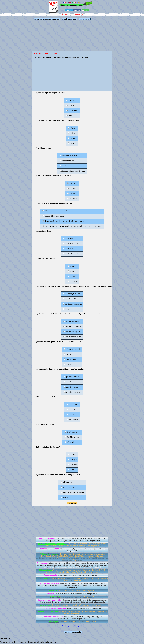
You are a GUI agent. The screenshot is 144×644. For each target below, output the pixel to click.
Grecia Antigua (43, 563)
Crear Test (64, 15)
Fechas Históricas (44, 578)
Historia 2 (51, 594)
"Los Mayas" (54, 622)
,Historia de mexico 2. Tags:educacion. (72, 591)
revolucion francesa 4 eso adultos (52, 544)
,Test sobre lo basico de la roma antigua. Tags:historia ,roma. (72, 605)
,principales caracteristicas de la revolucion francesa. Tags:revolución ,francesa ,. (72, 612)
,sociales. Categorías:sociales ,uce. (72, 608)
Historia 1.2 (55, 597)
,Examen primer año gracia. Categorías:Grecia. (72, 575)
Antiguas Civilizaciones (50, 554)
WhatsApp (85, 10)
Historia (37, 54)
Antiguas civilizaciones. (50, 549)
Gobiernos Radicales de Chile (50, 600)
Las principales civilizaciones (51, 617)
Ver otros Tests (79, 15)
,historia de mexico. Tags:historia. (72, 597)
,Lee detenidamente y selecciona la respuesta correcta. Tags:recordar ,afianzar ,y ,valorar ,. (72, 579)
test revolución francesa (48, 611)
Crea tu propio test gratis (72, 626)
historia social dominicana (55, 608)
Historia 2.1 (54, 591)
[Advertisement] (72, 36)
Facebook (77, 10)
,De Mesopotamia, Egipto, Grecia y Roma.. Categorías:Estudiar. (72, 550)
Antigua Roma (51, 54)
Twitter (69, 10)
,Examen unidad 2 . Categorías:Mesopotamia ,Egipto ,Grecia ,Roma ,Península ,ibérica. (72, 618)
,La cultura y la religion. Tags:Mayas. (72, 622)
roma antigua (46, 605)
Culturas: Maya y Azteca (49, 583)
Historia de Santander (47, 539)
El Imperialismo (45, 570)
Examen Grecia (50, 575)
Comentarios (84, 19)
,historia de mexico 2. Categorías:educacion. (72, 594)
